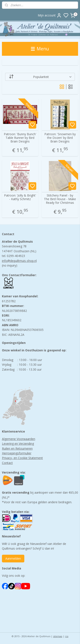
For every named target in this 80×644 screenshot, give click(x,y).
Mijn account (50, 15)
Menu (40, 49)
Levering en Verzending (18, 444)
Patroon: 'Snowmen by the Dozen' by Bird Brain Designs (60, 138)
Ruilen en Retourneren (17, 448)
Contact (7, 463)
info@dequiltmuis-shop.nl (19, 261)
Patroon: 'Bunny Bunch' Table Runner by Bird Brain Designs (20, 138)
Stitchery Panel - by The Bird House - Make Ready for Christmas (60, 199)
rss (67, 636)
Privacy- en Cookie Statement (22, 458)
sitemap (58, 636)
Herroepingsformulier (17, 453)
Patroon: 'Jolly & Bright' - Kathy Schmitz (20, 198)
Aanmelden (13, 558)
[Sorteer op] (40, 77)
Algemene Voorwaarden (19, 439)
